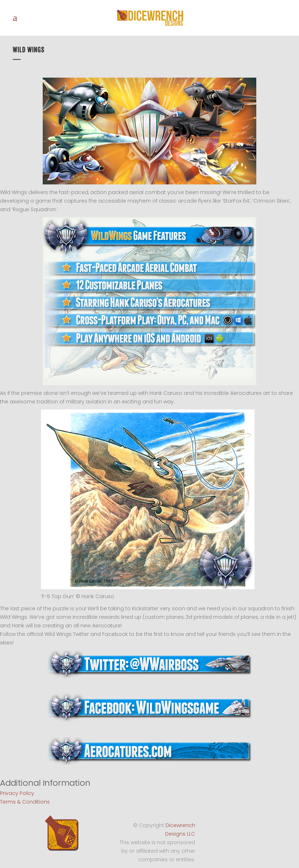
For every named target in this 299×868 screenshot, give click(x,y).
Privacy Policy (17, 793)
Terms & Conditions (25, 802)
